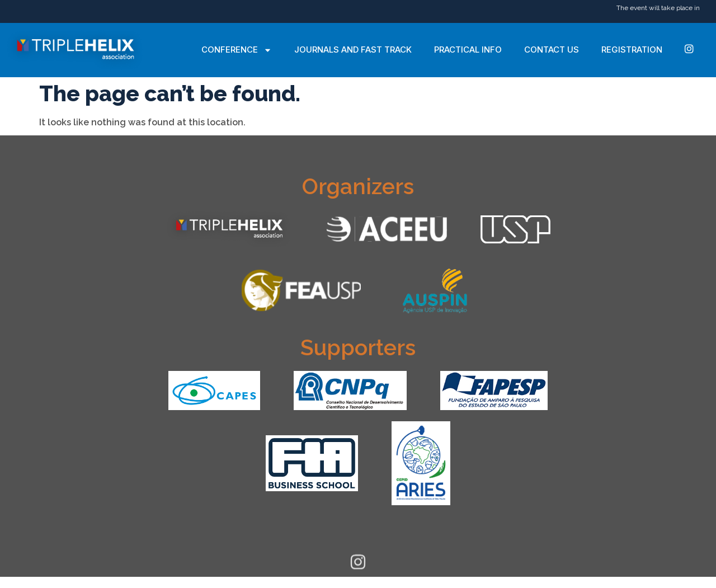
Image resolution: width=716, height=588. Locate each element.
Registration (632, 50)
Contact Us (552, 50)
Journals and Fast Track (353, 50)
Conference (237, 50)
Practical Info (468, 50)
